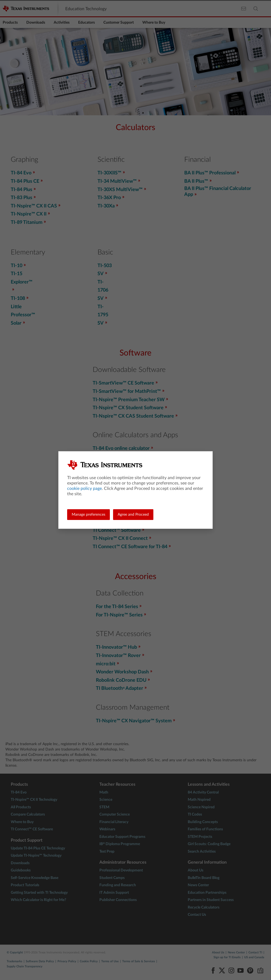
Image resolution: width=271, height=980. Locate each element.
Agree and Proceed (133, 515)
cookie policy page (84, 489)
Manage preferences (88, 515)
